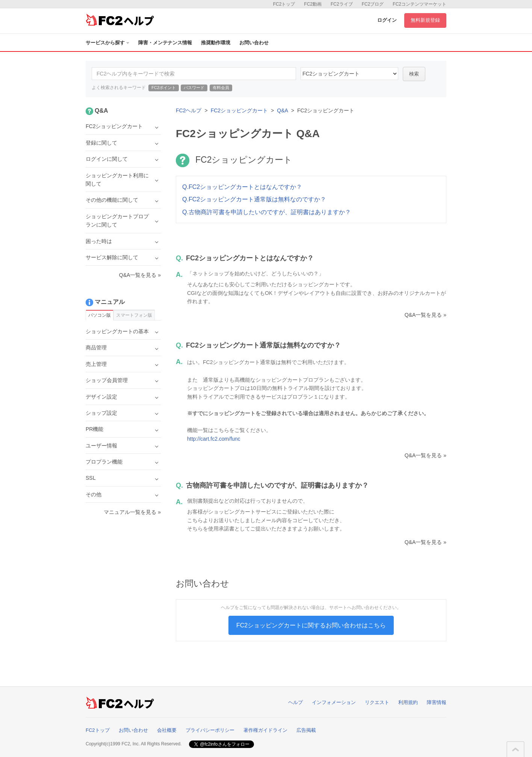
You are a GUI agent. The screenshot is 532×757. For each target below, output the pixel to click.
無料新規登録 (425, 20)
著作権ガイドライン (265, 730)
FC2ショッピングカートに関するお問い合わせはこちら (311, 625)
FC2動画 (313, 4)
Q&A (283, 110)
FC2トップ (284, 4)
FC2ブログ (373, 4)
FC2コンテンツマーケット (419, 4)
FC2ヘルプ (189, 110)
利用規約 (408, 702)
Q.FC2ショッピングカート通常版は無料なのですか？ (254, 199)
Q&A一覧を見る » (425, 315)
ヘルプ (295, 702)
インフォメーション (334, 702)
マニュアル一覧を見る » (132, 512)
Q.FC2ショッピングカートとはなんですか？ (242, 187)
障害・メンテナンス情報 (165, 43)
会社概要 (167, 730)
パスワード (194, 88)
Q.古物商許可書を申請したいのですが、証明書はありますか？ (267, 212)
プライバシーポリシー (210, 730)
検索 (414, 74)
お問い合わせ (254, 43)
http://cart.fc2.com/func (214, 439)
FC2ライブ (342, 4)
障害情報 (437, 702)
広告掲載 (306, 730)
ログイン (387, 20)
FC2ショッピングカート (239, 110)
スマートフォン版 (134, 315)
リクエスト (377, 702)
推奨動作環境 (216, 43)
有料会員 (221, 88)
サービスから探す (107, 43)
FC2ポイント (164, 88)
